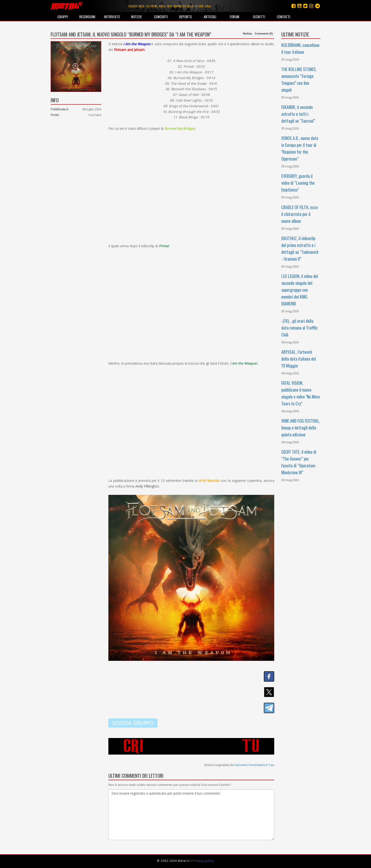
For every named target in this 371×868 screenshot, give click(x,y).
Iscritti (259, 17)
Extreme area (156, 6)
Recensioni (87, 17)
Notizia (247, 34)
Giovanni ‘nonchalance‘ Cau (254, 765)
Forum (234, 17)
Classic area (137, 6)
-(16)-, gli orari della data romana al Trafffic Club (300, 328)
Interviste (112, 17)
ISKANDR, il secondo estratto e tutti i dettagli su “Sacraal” (298, 114)
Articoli (210, 17)
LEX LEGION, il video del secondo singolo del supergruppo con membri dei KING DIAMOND (300, 290)
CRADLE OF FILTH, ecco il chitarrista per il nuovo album (300, 214)
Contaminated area (180, 6)
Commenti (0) (264, 34)
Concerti (161, 17)
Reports (185, 17)
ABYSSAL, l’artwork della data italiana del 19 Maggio (299, 359)
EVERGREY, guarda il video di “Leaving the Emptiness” (298, 183)
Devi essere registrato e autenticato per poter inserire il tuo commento (191, 815)
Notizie (136, 17)
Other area (203, 6)
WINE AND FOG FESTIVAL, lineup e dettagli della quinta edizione (301, 428)
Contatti (284, 17)
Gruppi (63, 17)
